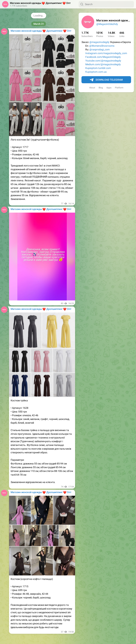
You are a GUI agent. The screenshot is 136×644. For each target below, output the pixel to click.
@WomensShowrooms (102, 46)
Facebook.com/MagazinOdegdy (103, 57)
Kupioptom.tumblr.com (98, 68)
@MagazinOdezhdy (107, 24)
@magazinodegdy (99, 42)
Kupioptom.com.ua (96, 72)
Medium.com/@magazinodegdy (103, 64)
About (92, 88)
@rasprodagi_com (100, 49)
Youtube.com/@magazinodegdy (103, 61)
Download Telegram (106, 80)
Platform (119, 88)
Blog (101, 88)
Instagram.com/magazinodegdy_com (106, 53)
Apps (109, 88)
